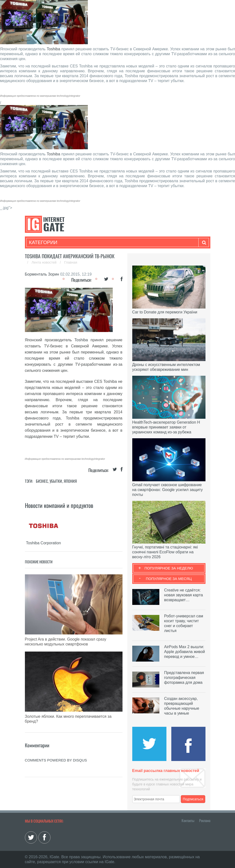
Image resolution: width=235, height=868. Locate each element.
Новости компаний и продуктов (59, 505)
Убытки (56, 481)
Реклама (205, 820)
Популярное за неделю (169, 568)
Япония (70, 481)
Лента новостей (44, 262)
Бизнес (42, 481)
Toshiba (54, 49)
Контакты (188, 820)
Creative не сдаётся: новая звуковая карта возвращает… (184, 595)
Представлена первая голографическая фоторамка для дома (184, 678)
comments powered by (56, 760)
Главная (71, 262)
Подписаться (193, 799)
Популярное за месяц (169, 579)
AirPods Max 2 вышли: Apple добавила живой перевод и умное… (185, 652)
